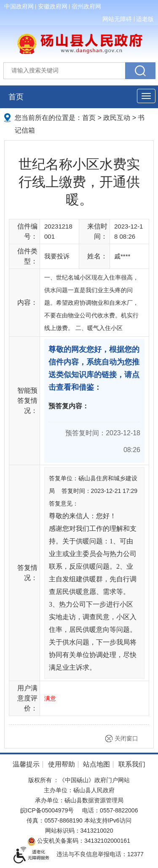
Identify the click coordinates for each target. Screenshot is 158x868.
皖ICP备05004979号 (47, 810)
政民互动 (117, 118)
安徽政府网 (53, 6)
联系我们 (132, 764)
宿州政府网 (86, 6)
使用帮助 (62, 764)
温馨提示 (26, 764)
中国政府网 (19, 6)
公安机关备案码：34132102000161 (79, 841)
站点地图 (96, 764)
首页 (16, 97)
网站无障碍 (117, 19)
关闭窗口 (126, 738)
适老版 (145, 19)
